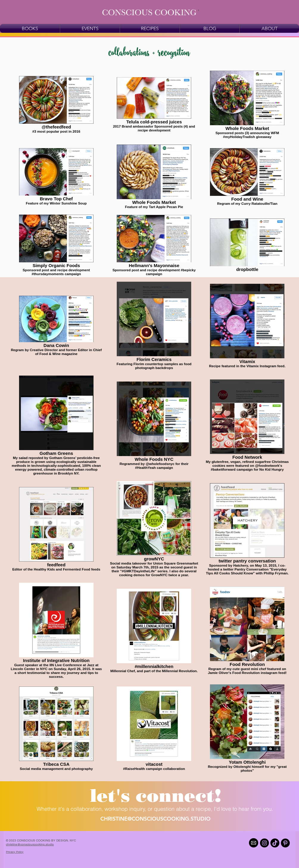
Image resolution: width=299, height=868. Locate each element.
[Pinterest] (285, 843)
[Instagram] (264, 843)
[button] (156, 796)
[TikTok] (275, 843)
